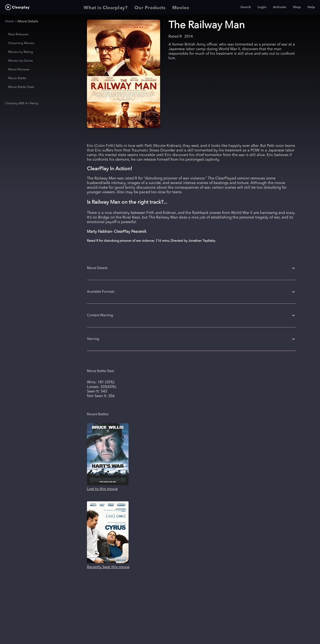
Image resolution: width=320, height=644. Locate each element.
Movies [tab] (181, 7)
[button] (191, 268)
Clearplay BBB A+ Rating (22, 103)
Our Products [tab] (150, 7)
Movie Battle (17, 78)
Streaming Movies (21, 43)
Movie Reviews (19, 70)
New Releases (18, 35)
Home (10, 22)
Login (262, 7)
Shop (297, 7)
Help (311, 7)
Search (246, 7)
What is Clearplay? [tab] (106, 7)
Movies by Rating (21, 52)
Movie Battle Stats (21, 87)
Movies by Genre (20, 61)
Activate (280, 7)
